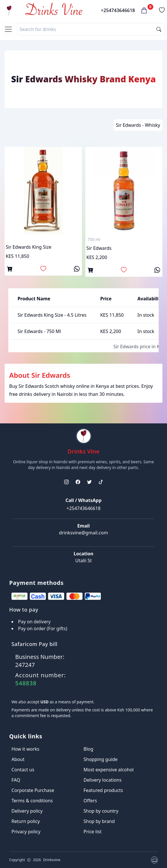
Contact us (23, 770)
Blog (89, 749)
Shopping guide (101, 759)
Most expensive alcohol (109, 770)
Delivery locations (103, 780)
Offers (90, 801)
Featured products (103, 790)
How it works (25, 749)
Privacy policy (26, 832)
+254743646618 (118, 10)
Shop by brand (99, 821)
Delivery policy (27, 811)
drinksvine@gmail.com (83, 533)
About (18, 759)
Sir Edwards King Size (29, 247)
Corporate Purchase (33, 790)
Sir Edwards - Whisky (138, 125)
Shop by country (101, 811)
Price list (93, 832)
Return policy (26, 821)
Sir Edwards (99, 248)
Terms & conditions (32, 801)
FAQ (16, 780)
